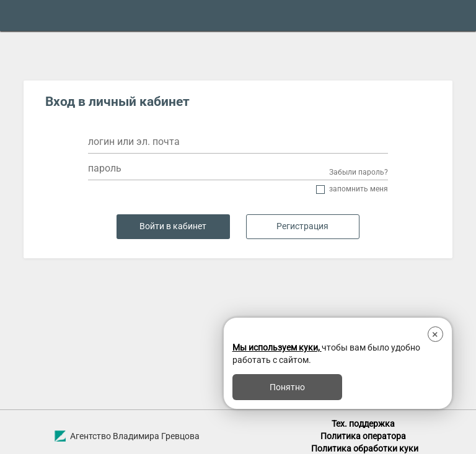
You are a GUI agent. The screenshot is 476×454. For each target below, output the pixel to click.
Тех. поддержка (363, 424)
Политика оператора (363, 436)
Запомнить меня (359, 189)
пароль (105, 168)
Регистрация (302, 226)
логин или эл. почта (134, 142)
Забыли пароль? (359, 172)
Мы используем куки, (277, 347)
